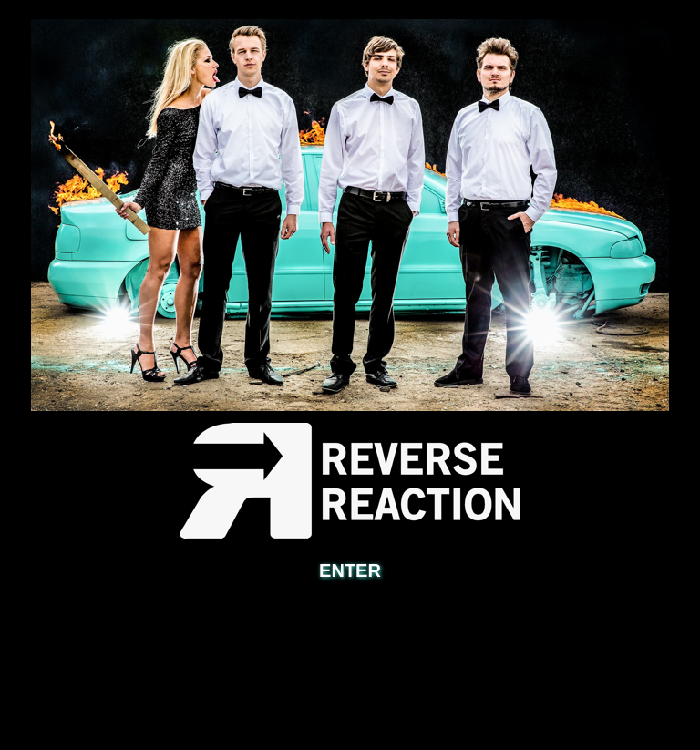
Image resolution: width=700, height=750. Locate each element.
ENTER (350, 570)
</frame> (350, 631)
